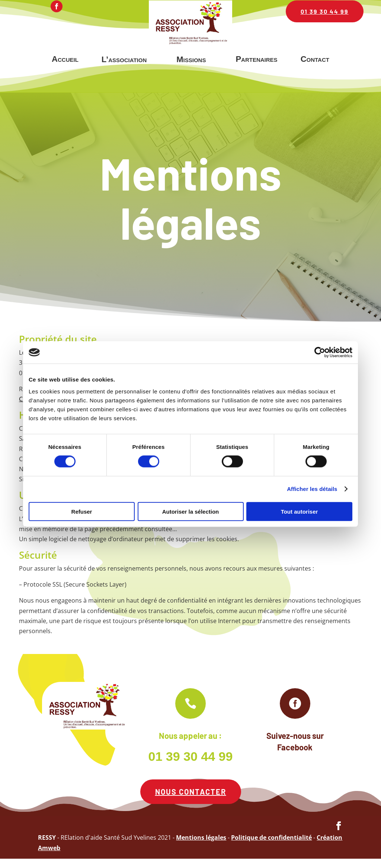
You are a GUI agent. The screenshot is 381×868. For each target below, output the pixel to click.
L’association (124, 59)
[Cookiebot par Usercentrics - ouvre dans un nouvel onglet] (320, 352)
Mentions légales (201, 847)
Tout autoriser (300, 511)
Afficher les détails (312, 489)
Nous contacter (191, 801)
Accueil (65, 59)
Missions (191, 59)
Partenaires (256, 59)
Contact (315, 59)
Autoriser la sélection (191, 511)
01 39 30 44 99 (325, 11)
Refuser (82, 511)
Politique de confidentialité (271, 847)
